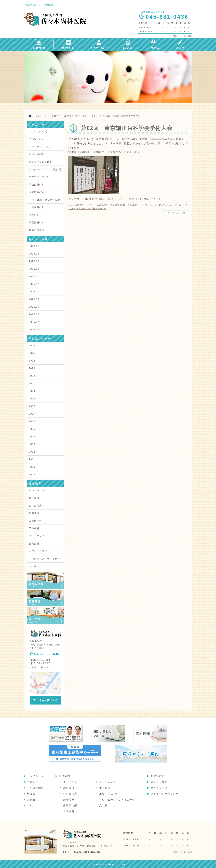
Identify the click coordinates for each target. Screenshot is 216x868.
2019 (32, 399)
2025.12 (34, 284)
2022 (32, 376)
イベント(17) (37, 139)
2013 (32, 444)
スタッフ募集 (159, 782)
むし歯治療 (35, 506)
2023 (32, 368)
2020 (32, 391)
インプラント (37, 490)
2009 (32, 474)
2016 (32, 421)
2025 (32, 353)
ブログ (31, 805)
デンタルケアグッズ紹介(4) (45, 169)
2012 (32, 452)
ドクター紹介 (35, 788)
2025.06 (34, 330)
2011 (32, 459)
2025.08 (34, 314)
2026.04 (34, 254)
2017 (32, 414)
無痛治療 (34, 513)
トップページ (35, 776)
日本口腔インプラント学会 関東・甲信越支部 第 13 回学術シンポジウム (110, 205)
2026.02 (34, 269)
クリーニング (37, 536)
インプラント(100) (40, 147)
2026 (32, 346)
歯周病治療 (35, 521)
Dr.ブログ (69, 116)
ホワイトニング (38, 551)
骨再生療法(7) (37, 230)
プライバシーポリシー (165, 794)
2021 (32, 383)
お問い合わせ (159, 776)
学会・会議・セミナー (87, 116)
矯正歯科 (34, 498)
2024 (32, 361)
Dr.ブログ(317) (38, 131)
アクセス (33, 799)
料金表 (31, 794)
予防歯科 (34, 528)
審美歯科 (34, 544)
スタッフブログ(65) (41, 162)
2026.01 (34, 276)
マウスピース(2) (39, 177)
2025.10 (34, 299)
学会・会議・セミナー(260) (45, 200)
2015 (32, 429)
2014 (32, 437)
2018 (32, 406)
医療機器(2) (36, 192)
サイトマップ (159, 788)
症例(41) (34, 215)
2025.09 (34, 307)
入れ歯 (33, 566)
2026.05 (34, 246)
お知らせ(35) (37, 154)
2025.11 (34, 292)
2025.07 (34, 322)
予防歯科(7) (36, 185)
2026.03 (34, 261)
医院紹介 (33, 782)
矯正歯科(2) (36, 222)
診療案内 (64, 776)
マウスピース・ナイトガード (46, 559)
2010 (32, 467)
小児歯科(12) (37, 207)
